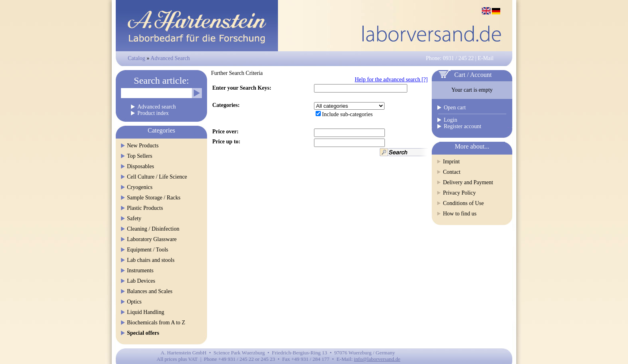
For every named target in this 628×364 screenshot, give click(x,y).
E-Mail (486, 58)
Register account (463, 126)
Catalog (137, 58)
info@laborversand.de (377, 359)
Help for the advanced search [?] (391, 79)
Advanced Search (170, 58)
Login (450, 120)
